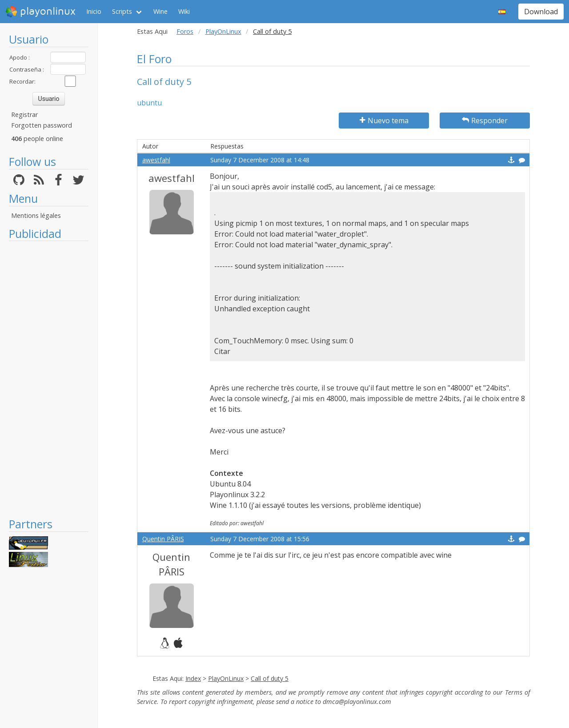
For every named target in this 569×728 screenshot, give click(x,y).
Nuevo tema (384, 121)
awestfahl (156, 160)
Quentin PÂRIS (163, 539)
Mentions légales (36, 215)
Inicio (94, 11)
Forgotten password (42, 125)
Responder (485, 121)
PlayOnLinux (223, 31)
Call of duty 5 (270, 678)
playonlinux (40, 12)
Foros (185, 31)
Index (193, 678)
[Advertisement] (49, 379)
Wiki (184, 11)
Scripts (122, 11)
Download (541, 12)
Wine (160, 11)
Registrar (24, 115)
